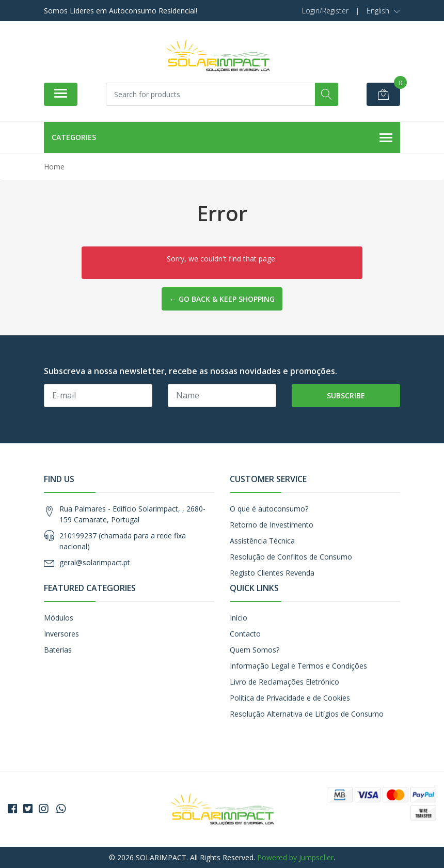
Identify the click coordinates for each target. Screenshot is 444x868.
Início (239, 618)
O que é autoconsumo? (269, 509)
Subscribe (346, 396)
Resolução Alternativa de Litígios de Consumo (307, 714)
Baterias (58, 650)
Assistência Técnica (262, 541)
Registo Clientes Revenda (272, 573)
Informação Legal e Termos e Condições (298, 666)
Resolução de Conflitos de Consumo (291, 557)
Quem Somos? (255, 650)
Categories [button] (222, 138)
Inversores (61, 634)
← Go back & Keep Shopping (222, 299)
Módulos (59, 618)
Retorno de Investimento (272, 525)
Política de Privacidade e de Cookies (290, 698)
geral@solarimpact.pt (95, 562)
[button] (383, 11)
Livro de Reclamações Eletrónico (284, 682)
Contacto (245, 634)
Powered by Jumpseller (295, 857)
